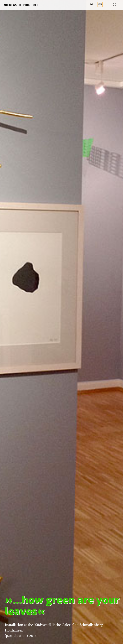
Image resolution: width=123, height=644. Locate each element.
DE (92, 4)
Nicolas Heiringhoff (21, 5)
